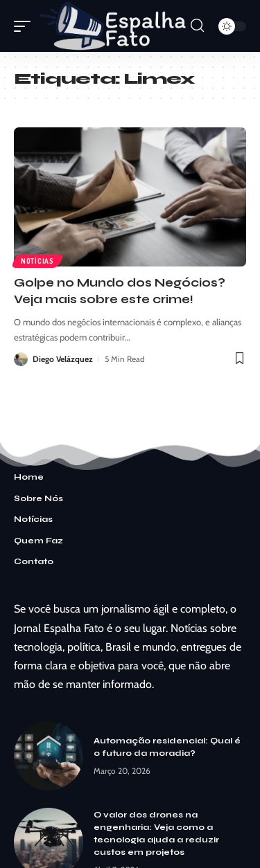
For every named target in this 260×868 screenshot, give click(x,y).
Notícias (37, 261)
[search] (197, 26)
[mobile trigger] (26, 26)
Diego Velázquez (63, 359)
